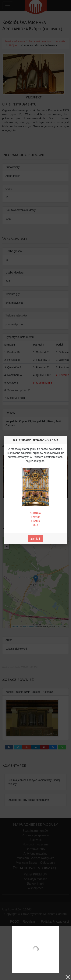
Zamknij (35, 539)
